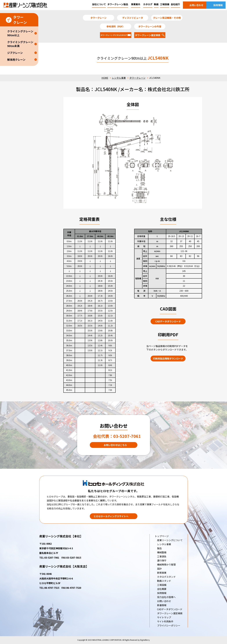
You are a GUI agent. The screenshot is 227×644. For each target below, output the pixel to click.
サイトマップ (164, 617)
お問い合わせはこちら (115, 445)
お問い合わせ (164, 601)
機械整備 (162, 552)
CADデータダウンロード (168, 321)
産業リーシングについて (170, 540)
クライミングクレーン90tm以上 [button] (20, 33)
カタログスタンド (166, 577)
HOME (105, 78)
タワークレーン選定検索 (170, 613)
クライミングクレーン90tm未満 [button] (20, 44)
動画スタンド (164, 581)
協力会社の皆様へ (166, 597)
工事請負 (162, 556)
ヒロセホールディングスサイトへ (111, 516)
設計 (159, 569)
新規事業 (162, 573)
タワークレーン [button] (16, 20)
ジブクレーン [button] (15, 53)
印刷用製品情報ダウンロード (168, 358)
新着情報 (162, 605)
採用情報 (162, 593)
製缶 (159, 548)
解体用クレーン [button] (16, 59)
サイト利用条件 (165, 621)
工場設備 (162, 585)
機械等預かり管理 (166, 564)
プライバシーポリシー (169, 625)
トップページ (162, 536)
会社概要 (162, 589)
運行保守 (162, 560)
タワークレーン (137, 78)
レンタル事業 (119, 78)
